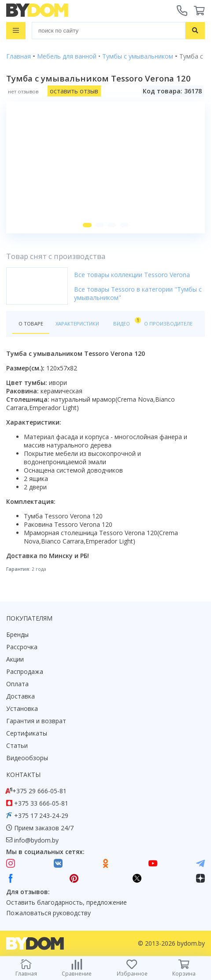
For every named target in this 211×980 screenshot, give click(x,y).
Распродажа (25, 671)
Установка (22, 708)
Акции (15, 659)
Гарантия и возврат (36, 721)
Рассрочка (22, 647)
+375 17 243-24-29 (41, 815)
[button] (87, 225)
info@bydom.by (36, 840)
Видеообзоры (27, 758)
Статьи (17, 745)
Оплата (17, 684)
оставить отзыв (74, 91)
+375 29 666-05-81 (39, 791)
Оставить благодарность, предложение (67, 902)
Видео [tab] (126, 322)
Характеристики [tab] (77, 324)
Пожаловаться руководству (48, 913)
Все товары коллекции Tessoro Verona (132, 275)
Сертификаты (27, 733)
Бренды (17, 634)
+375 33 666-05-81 (41, 803)
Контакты (23, 775)
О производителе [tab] (168, 324)
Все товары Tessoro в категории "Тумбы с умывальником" (138, 293)
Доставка (20, 696)
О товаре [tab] (31, 324)
